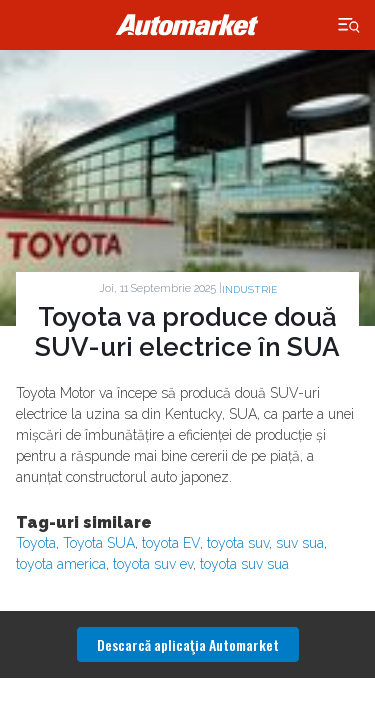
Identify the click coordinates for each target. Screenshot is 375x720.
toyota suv (238, 543)
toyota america (61, 564)
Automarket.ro (188, 25)
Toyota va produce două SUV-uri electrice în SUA (187, 332)
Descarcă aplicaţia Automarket (188, 644)
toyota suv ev (153, 564)
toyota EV (171, 543)
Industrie (249, 289)
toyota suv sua (244, 564)
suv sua (300, 543)
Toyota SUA (99, 543)
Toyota (36, 543)
